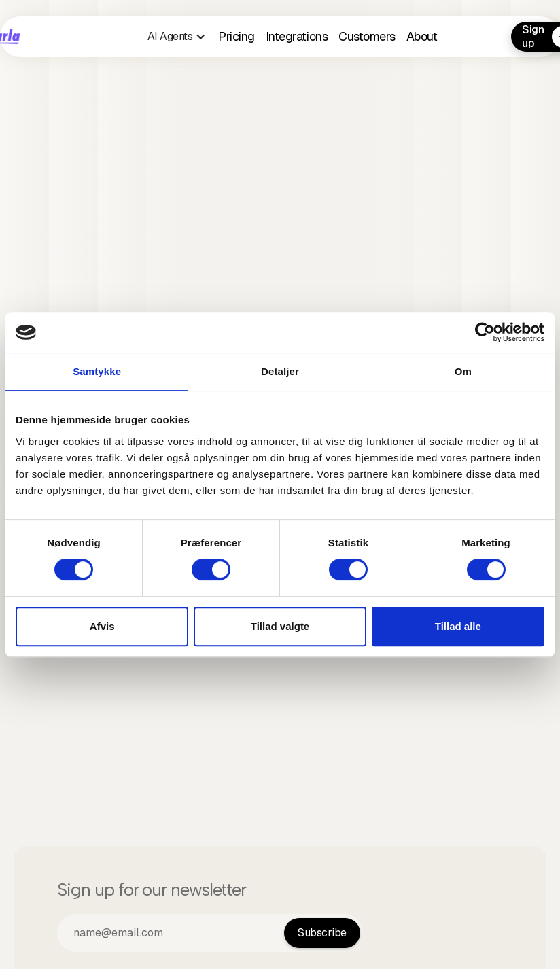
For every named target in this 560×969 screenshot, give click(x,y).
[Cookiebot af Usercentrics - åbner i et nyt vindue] (485, 332)
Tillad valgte (280, 626)
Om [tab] (463, 371)
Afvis (102, 626)
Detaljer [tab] (280, 371)
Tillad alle (458, 626)
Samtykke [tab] (97, 371)
